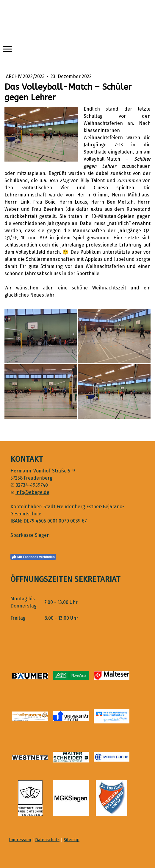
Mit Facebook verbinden (33, 557)
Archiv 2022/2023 (26, 76)
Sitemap (72, 840)
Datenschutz (47, 840)
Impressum (20, 840)
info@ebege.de (32, 492)
